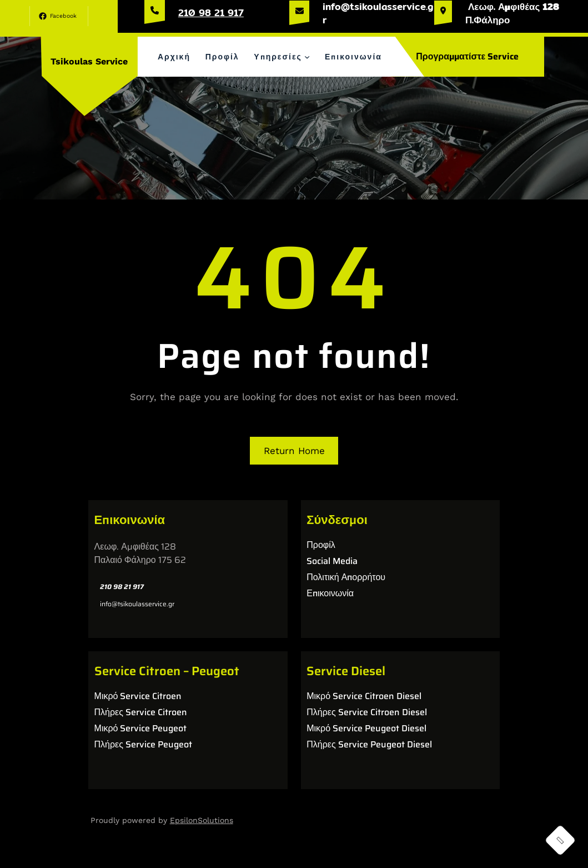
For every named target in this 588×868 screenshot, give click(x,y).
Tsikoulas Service (89, 61)
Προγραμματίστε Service (467, 56)
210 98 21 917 (211, 13)
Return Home (294, 451)
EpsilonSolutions (202, 820)
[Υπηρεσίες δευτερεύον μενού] (307, 57)
